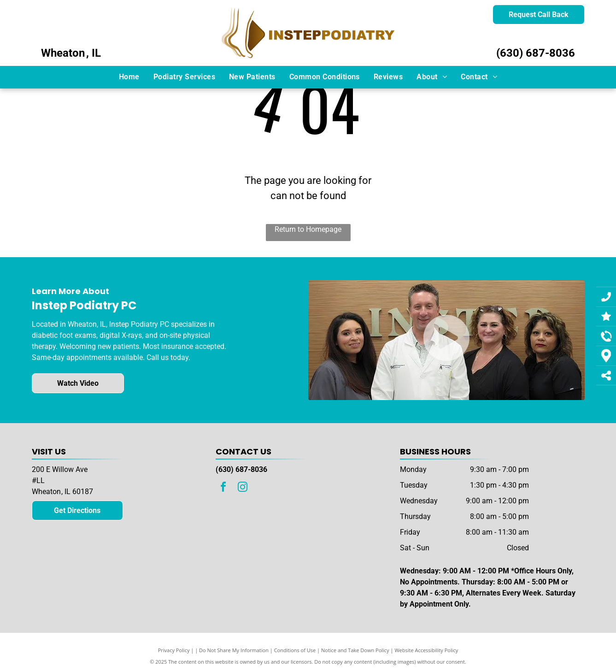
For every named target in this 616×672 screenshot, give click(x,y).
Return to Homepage (308, 229)
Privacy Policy (174, 650)
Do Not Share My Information (234, 650)
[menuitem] (129, 77)
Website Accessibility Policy (426, 650)
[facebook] (223, 488)
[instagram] (242, 488)
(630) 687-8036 (536, 53)
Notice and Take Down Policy (355, 650)
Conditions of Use (295, 650)
